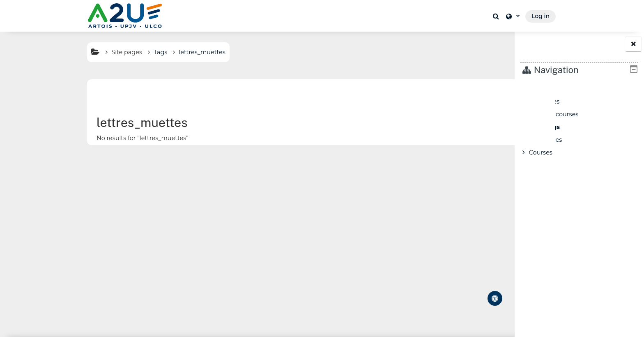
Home (538, 89)
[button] (497, 16)
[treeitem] (580, 121)
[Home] (125, 16)
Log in (540, 16)
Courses (541, 152)
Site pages (67, 52)
